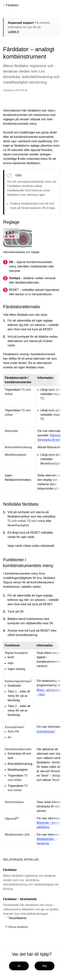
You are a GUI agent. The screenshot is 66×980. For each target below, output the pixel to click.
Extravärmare (46, 731)
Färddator (12, 5)
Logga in (13, 32)
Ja (19, 966)
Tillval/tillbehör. (18, 918)
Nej (44, 966)
